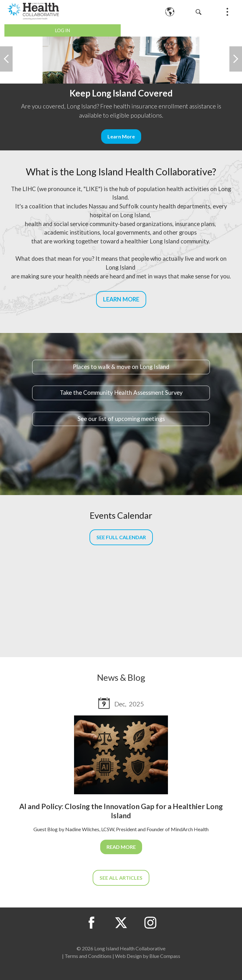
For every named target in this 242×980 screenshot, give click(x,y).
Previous (6, 59)
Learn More (121, 136)
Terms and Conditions (88, 956)
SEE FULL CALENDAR (121, 537)
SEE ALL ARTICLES (121, 878)
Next (236, 59)
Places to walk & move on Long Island (121, 367)
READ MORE (121, 847)
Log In (63, 30)
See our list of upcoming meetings (121, 419)
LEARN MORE (121, 299)
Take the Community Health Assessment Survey (121, 393)
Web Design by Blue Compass (148, 956)
